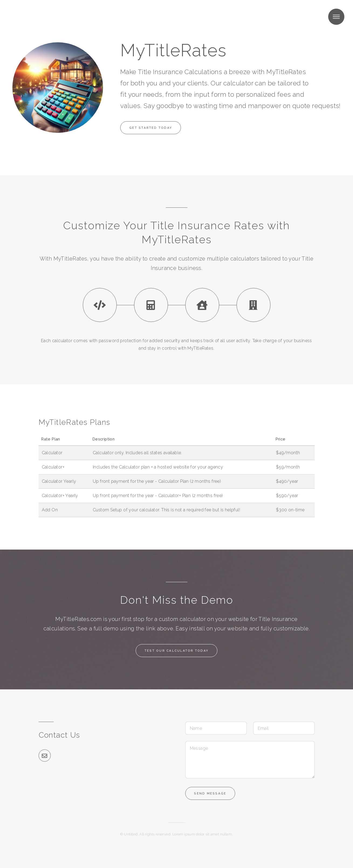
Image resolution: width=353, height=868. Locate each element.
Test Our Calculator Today (176, 651)
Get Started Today (151, 128)
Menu (336, 17)
